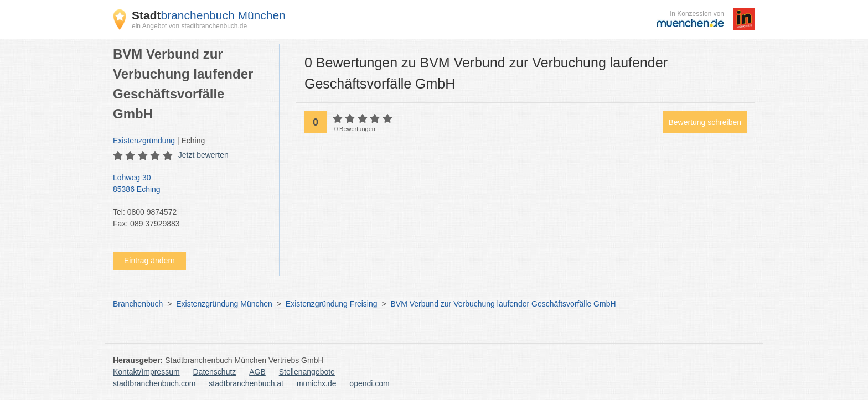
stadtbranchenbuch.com (154, 383)
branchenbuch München (209, 15)
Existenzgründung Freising (332, 304)
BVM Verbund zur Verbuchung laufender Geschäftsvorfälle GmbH (503, 304)
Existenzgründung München (224, 304)
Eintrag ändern (149, 261)
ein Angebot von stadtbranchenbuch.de (189, 26)
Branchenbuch (138, 304)
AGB (257, 372)
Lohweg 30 (190, 184)
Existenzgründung (144, 141)
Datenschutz (215, 372)
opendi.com (369, 383)
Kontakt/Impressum (146, 372)
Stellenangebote (307, 372)
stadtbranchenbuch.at (246, 383)
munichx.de (317, 383)
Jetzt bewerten (203, 155)
